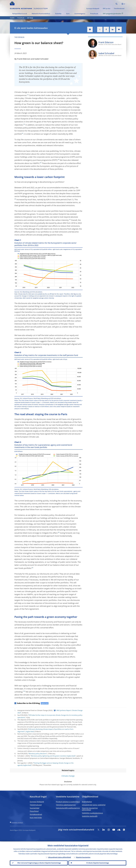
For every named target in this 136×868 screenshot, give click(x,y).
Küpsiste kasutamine (83, 857)
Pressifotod (34, 811)
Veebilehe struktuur (17, 822)
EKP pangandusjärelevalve (113, 14)
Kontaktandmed (36, 814)
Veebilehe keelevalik (90, 816)
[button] (120, 4)
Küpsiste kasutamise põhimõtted (90, 809)
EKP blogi (30, 18)
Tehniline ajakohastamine (66, 805)
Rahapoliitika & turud (20, 14)
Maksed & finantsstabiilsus (41, 14)
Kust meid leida (36, 818)
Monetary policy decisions (38, 754)
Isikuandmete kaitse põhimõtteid (59, 857)
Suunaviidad (35, 808)
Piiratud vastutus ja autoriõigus (68, 802)
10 (24, 691)
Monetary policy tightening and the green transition (49, 756)
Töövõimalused (119, 9)
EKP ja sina (107, 9)
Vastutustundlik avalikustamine (68, 808)
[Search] (106, 4)
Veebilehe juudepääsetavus (92, 813)
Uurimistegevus (80, 14)
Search (117, 4)
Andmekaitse (87, 802)
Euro (68, 14)
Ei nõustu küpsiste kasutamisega (97, 863)
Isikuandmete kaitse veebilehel (94, 805)
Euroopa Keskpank (93, 9)
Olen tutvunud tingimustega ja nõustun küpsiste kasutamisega (39, 863)
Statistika (58, 14)
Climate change (68, 776)
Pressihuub (94, 14)
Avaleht (12, 18)
